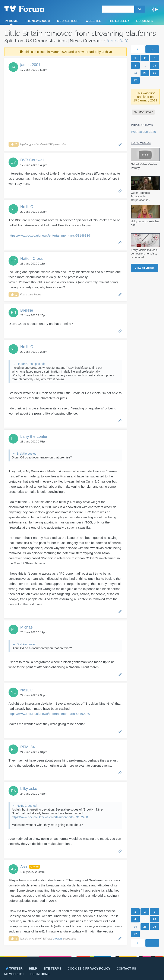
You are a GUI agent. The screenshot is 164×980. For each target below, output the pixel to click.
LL (13, 439)
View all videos (145, 268)
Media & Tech (68, 21)
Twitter (14, 968)
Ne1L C (27, 207)
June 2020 (116, 41)
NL (13, 209)
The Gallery (119, 21)
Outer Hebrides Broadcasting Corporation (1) (140, 196)
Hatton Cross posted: (31, 364)
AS (13, 869)
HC (13, 261)
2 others (58, 939)
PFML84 (28, 747)
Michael (27, 627)
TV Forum (31, 9)
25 (145, 73)
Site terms (52, 968)
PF (13, 749)
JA (13, 67)
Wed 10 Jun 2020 (143, 132)
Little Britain (146, 112)
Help (33, 968)
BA (13, 791)
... (145, 66)
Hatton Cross (31, 259)
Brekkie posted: (27, 454)
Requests (144, 21)
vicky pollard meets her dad (145, 223)
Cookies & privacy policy (89, 968)
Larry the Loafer (34, 437)
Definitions (40, 974)
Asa (24, 867)
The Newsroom (37, 21)
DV (13, 162)
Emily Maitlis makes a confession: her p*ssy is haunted (144, 254)
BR (13, 313)
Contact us (126, 968)
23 (154, 66)
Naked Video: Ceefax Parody (144, 166)
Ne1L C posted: (27, 806)
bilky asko (29, 789)
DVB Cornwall (32, 160)
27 (135, 80)
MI (13, 629)
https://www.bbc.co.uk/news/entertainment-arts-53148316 (49, 235)
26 (154, 73)
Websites (93, 21)
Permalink (120, 144)
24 (135, 73)
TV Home (11, 21)
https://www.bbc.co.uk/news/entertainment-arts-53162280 (49, 714)
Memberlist (14, 974)
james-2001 (30, 65)
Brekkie (27, 310)
